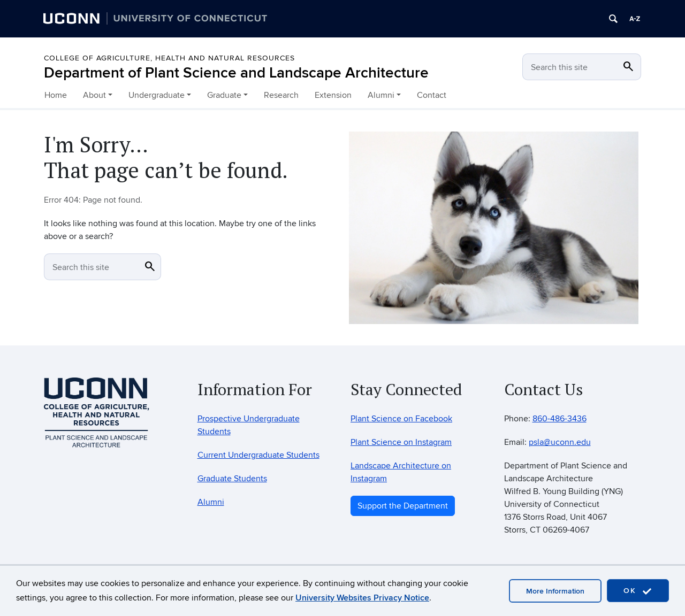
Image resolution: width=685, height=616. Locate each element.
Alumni (211, 502)
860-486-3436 (560, 419)
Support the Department (403, 506)
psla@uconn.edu (560, 442)
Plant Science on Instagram (401, 442)
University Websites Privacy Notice (362, 598)
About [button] (94, 95)
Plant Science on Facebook (401, 419)
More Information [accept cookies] (555, 591)
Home (56, 95)
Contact (432, 95)
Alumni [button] (381, 95)
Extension (333, 95)
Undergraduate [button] (157, 95)
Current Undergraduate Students (258, 455)
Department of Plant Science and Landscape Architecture (236, 73)
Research (281, 95)
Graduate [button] (224, 95)
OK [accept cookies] (638, 591)
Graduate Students (232, 479)
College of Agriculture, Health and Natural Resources (169, 58)
